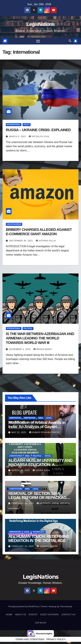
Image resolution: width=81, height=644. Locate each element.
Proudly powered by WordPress (24, 606)
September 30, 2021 (21, 241)
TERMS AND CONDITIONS (30, 639)
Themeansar (66, 606)
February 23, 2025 (23, 503)
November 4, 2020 (20, 349)
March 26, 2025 (21, 470)
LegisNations (41, 24)
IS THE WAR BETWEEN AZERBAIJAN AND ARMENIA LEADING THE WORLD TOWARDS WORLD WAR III (40, 338)
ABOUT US (21, 614)
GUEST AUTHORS (49, 614)
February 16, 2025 (23, 546)
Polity (27, 125)
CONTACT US (68, 614)
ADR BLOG (40, 623)
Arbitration (15, 418)
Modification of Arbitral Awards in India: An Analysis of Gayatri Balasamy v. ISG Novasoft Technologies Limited (37, 429)
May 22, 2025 (19, 432)
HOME (9, 614)
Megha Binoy (43, 349)
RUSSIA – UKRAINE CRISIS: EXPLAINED (38, 130)
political (28, 328)
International (14, 125)
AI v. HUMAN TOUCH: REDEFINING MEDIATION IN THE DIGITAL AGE (39, 538)
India (41, 418)
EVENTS (33, 614)
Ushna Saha (41, 470)
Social (48, 456)
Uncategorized (14, 224)
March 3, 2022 (18, 136)
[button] (70, 41)
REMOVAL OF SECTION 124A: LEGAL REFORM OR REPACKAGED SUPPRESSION (40, 498)
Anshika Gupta (47, 546)
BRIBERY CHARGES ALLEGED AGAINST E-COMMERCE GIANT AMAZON (39, 232)
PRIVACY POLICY (56, 639)
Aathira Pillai (46, 241)
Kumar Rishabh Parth (44, 432)
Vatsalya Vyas (39, 136)
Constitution (16, 456)
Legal (49, 418)
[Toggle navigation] (38, 41)
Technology (39, 532)
